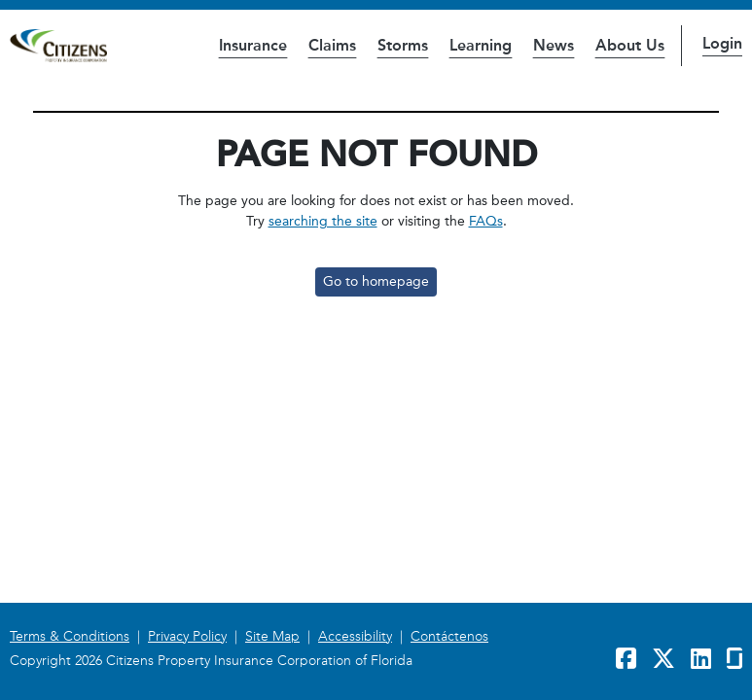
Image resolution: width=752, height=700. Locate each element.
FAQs (486, 221)
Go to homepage (376, 281)
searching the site (323, 221)
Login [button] (722, 43)
